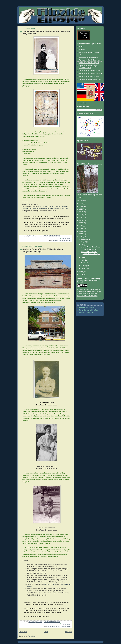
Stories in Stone (61, 626)
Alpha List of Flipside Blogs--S (89, 76)
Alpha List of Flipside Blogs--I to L (90, 71)
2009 (81, 275)
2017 (81, 226)
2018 (81, 223)
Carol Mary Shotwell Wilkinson (39, 209)
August (84, 242)
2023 (81, 212)
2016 (81, 228)
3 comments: (66, 238)
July (83, 245)
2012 (81, 234)
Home (46, 632)
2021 (81, 217)
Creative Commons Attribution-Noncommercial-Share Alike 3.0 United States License (89, 294)
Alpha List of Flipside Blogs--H (89, 63)
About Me (82, 49)
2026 (81, 204)
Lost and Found (65, 240)
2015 (81, 231)
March (83, 263)
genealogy (56, 240)
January (84, 268)
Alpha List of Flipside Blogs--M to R (90, 73)
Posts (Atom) (32, 636)
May (83, 257)
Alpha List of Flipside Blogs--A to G (90, 60)
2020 (81, 220)
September (85, 239)
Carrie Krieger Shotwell (45, 206)
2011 (81, 237)
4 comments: (66, 624)
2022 (81, 215)
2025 (81, 206)
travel (69, 626)
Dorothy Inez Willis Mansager (59, 209)
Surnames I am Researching (88, 57)
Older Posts (68, 632)
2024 (81, 209)
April (83, 260)
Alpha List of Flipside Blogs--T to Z (90, 79)
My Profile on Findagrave (87, 307)
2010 (81, 272)
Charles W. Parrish (50, 584)
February (84, 266)
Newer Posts (23, 632)
